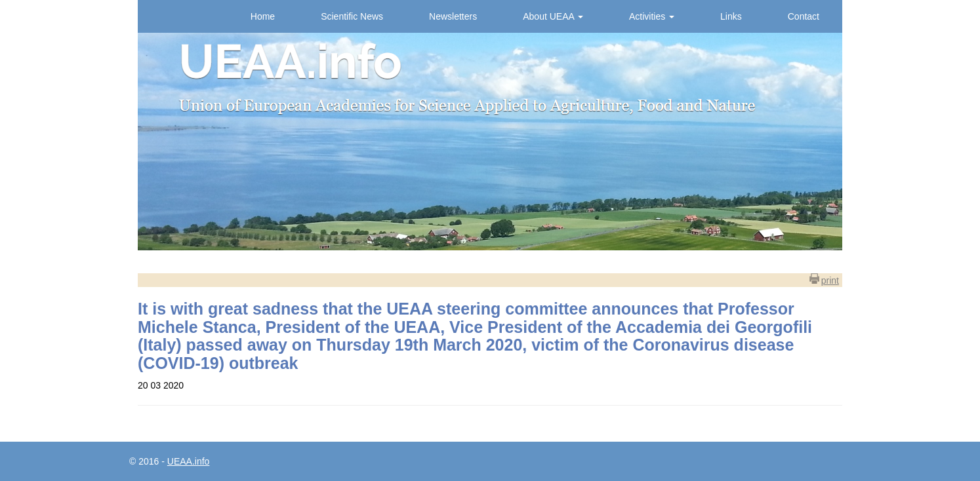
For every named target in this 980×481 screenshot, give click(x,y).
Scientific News (352, 16)
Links (731, 16)
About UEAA (553, 16)
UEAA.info (189, 461)
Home (263, 16)
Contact (804, 16)
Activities (652, 16)
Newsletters (453, 16)
